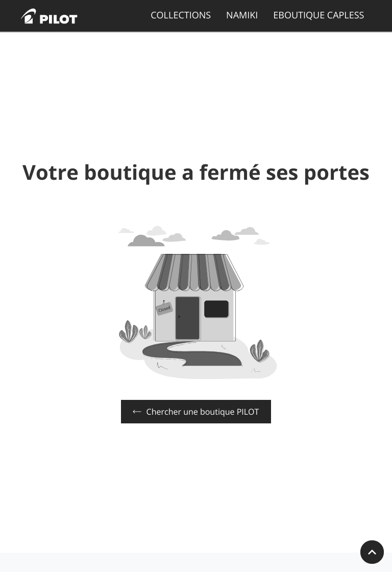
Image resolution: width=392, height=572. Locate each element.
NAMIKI (242, 15)
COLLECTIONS (181, 15)
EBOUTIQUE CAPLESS (318, 15)
